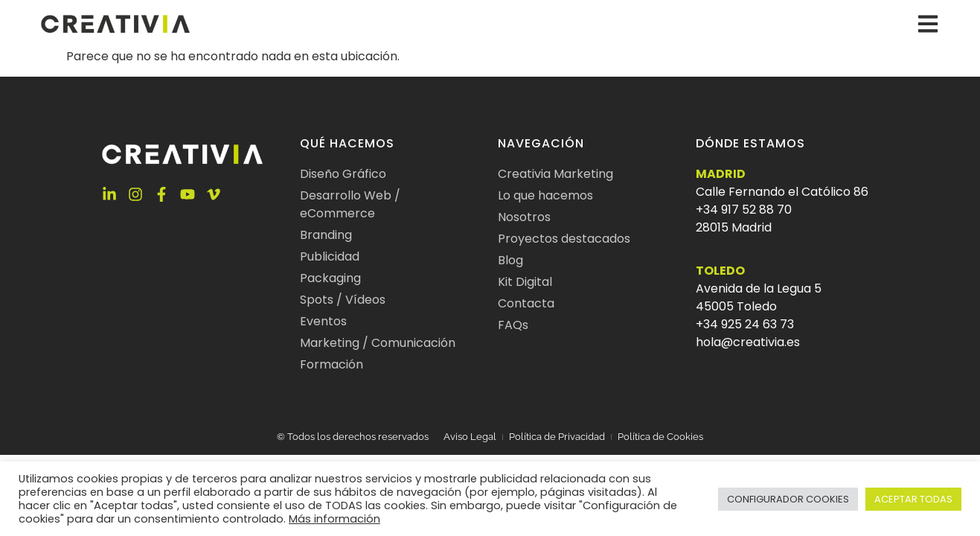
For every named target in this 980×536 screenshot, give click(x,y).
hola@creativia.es (748, 342)
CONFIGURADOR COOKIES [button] (788, 499)
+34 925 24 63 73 (745, 324)
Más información (334, 519)
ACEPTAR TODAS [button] (913, 499)
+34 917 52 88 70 (744, 210)
